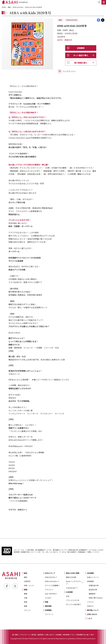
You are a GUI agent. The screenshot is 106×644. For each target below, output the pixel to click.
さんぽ (47, 598)
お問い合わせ (92, 614)
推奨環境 (40, 635)
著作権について (93, 610)
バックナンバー (69, 71)
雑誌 (9, 7)
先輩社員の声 (94, 585)
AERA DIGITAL (50, 577)
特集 (47, 602)
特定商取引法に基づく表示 (85, 635)
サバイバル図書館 (51, 585)
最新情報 (48, 606)
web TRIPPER (50, 594)
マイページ (49, 614)
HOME (4, 7)
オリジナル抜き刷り (73, 604)
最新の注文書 (71, 577)
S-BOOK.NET (71, 588)
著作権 (34, 635)
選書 (26, 606)
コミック (27, 610)
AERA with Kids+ (51, 581)
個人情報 (15, 635)
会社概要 (90, 573)
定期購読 (81, 48)
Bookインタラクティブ (74, 583)
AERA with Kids (18, 7)
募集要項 (92, 594)
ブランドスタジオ (73, 600)
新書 (26, 602)
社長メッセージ (93, 577)
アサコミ (48, 590)
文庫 (26, 598)
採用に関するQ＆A (96, 598)
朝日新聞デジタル (69, 635)
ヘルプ (90, 618)
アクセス (90, 602)
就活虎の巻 (93, 590)
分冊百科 (27, 581)
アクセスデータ (25, 635)
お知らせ (90, 606)
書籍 (26, 590)
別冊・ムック (29, 585)
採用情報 (90, 581)
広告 (68, 596)
